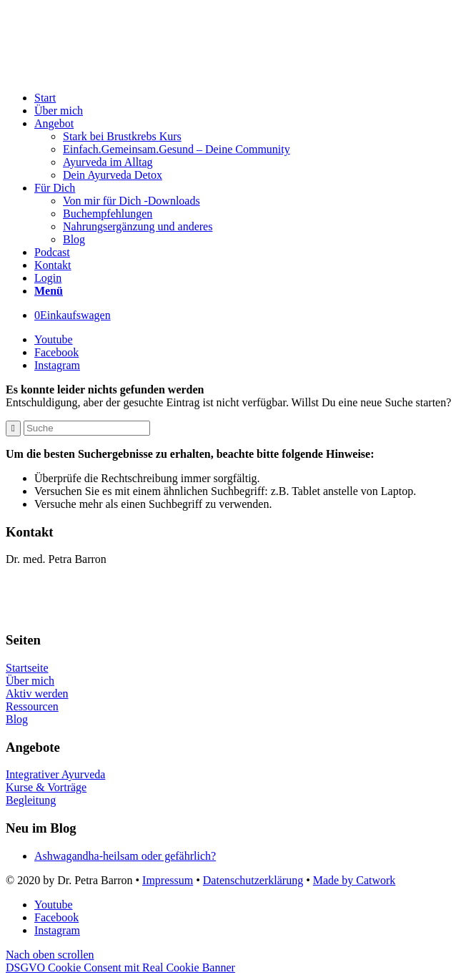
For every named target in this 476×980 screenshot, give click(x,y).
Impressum (168, 880)
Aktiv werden (37, 694)
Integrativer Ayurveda (55, 774)
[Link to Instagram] (57, 365)
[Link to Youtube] (54, 339)
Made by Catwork (354, 880)
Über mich (30, 681)
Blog (17, 719)
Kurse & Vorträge (46, 787)
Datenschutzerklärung (253, 880)
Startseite (27, 668)
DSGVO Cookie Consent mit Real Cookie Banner (120, 967)
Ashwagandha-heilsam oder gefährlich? (125, 856)
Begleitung (31, 800)
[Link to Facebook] (56, 352)
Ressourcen (32, 706)
